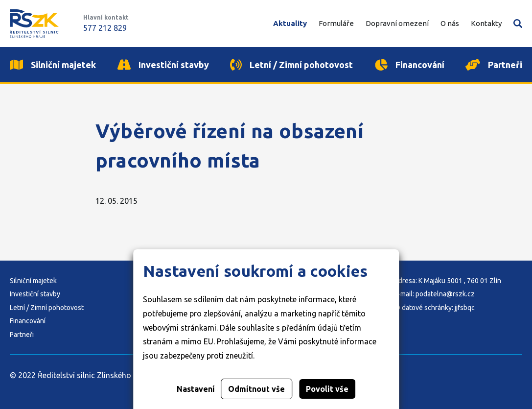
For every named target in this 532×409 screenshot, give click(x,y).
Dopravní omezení (397, 23)
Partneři (22, 335)
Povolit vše (327, 389)
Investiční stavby (35, 294)
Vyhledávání (518, 24)
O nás (450, 23)
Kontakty (486, 23)
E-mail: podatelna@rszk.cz (434, 294)
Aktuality (290, 23)
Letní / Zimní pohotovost (47, 308)
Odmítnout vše (256, 389)
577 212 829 (105, 28)
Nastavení (196, 389)
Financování (28, 321)
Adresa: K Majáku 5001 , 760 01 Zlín (448, 281)
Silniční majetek (33, 281)
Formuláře (336, 23)
